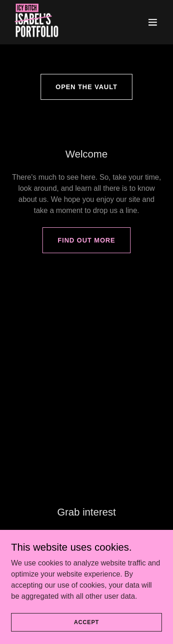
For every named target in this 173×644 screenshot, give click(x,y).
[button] (153, 22)
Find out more (86, 240)
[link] (37, 22)
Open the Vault (87, 87)
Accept (86, 635)
